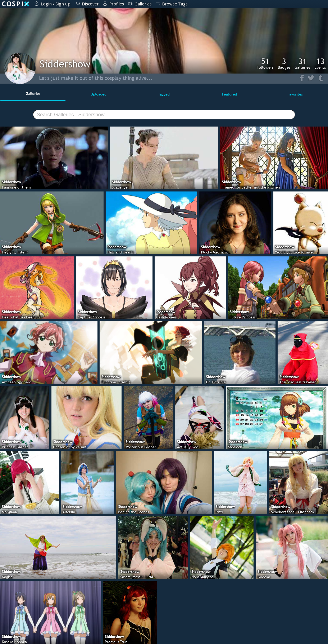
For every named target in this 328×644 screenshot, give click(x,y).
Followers (265, 63)
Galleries (302, 63)
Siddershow (65, 64)
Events (320, 63)
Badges (284, 63)
